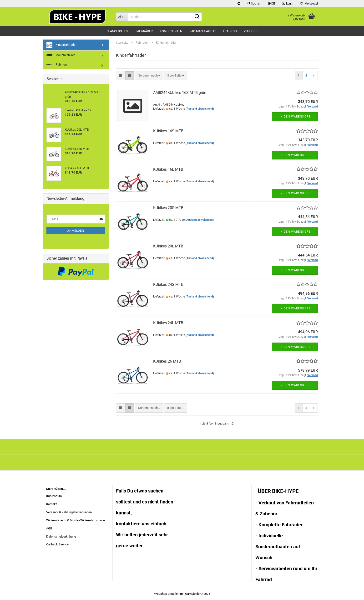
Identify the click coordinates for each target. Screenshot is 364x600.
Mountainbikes (61, 55)
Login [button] (288, 4)
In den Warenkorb (295, 117)
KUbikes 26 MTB (167, 361)
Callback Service (57, 544)
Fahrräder (144, 31)
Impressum (54, 496)
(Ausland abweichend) (200, 109)
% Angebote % (118, 31)
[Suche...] (122, 17)
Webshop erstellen (167, 594)
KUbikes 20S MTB (168, 208)
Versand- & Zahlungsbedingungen (69, 512)
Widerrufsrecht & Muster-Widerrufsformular (76, 520)
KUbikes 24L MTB (168, 323)
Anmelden (76, 231)
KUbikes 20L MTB (168, 246)
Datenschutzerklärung (61, 536)
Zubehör (251, 31)
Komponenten (171, 31)
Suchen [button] (254, 4)
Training (230, 31)
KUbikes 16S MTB (168, 131)
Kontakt (51, 504)
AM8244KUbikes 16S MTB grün (180, 93)
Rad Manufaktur (202, 31)
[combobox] (149, 76)
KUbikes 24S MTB (168, 285)
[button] (271, 4)
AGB (49, 528)
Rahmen (57, 64)
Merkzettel (309, 4)
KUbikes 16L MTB (168, 169)
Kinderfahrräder (61, 45)
